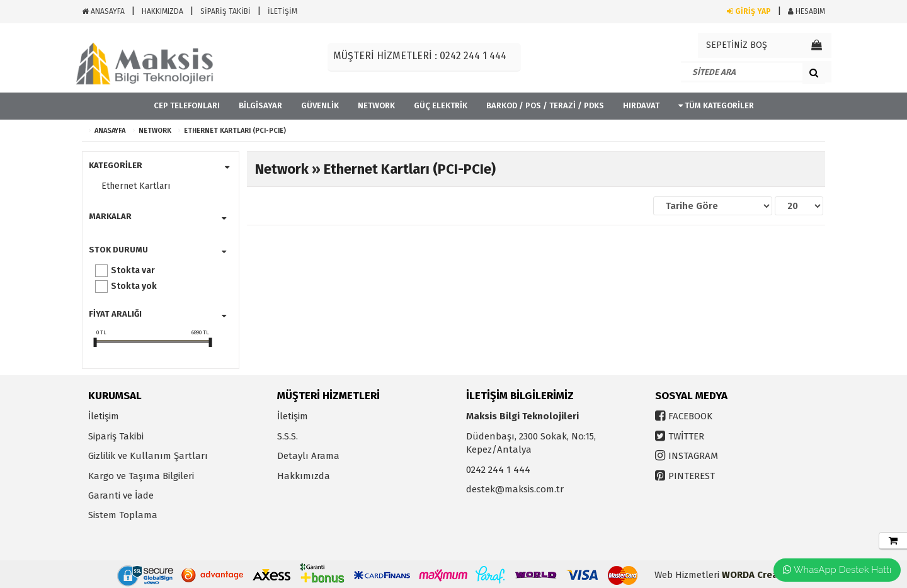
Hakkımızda (304, 476)
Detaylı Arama (308, 456)
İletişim (104, 416)
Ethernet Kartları (136, 186)
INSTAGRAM (693, 456)
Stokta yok (134, 286)
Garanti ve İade (121, 495)
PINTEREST (692, 476)
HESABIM (807, 11)
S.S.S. (288, 436)
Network (155, 131)
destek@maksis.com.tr (515, 489)
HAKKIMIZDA (163, 11)
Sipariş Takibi (116, 436)
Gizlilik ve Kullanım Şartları (148, 456)
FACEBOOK (690, 416)
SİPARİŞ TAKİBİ (225, 11)
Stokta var (133, 270)
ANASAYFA (103, 11)
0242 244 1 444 (498, 470)
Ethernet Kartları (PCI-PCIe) (235, 131)
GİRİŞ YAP (749, 11)
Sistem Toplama (123, 515)
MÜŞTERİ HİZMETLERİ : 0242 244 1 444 (420, 56)
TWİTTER (686, 436)
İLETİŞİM (282, 11)
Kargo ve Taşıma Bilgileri (141, 476)
